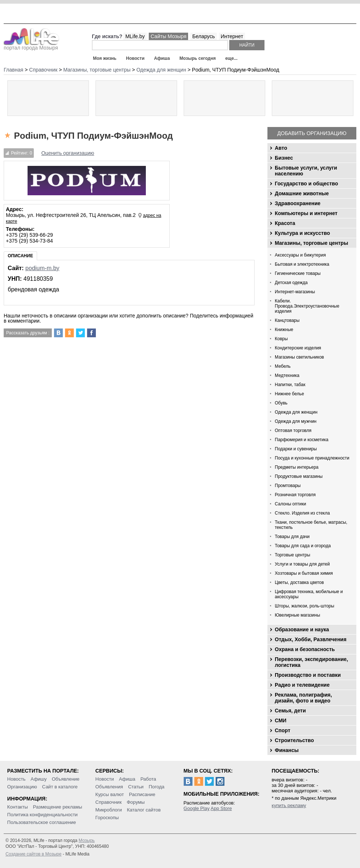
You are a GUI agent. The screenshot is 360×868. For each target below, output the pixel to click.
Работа (148, 779)
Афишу (39, 779)
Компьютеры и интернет (306, 213)
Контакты (18, 807)
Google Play (197, 808)
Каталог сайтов (144, 810)
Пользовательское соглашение (42, 822)
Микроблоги (109, 810)
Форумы (136, 802)
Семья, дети (290, 711)
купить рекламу (289, 805)
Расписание (142, 794)
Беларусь (203, 36)
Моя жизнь (105, 58)
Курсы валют (110, 794)
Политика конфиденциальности (43, 815)
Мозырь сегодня (198, 58)
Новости (135, 58)
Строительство (294, 740)
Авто (281, 148)
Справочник (109, 802)
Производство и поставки (308, 675)
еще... (231, 58)
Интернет (232, 36)
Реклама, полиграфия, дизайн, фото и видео (303, 698)
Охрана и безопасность (305, 649)
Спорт (282, 730)
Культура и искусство (302, 233)
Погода (157, 787)
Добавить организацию (312, 133)
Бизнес (284, 158)
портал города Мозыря (31, 46)
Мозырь (87, 840)
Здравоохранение (298, 203)
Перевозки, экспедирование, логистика (311, 662)
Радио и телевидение (302, 685)
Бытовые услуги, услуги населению (306, 171)
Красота (285, 223)
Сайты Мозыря (168, 36)
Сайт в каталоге (60, 787)
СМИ (281, 720)
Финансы (287, 750)
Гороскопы (107, 818)
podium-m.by (42, 268)
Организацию (22, 787)
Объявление (66, 779)
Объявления (109, 787)
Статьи (136, 787)
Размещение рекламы (58, 807)
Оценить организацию (68, 153)
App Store (221, 808)
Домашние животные (302, 193)
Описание (20, 256)
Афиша (162, 58)
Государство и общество (306, 184)
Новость (17, 779)
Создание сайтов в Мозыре (33, 854)
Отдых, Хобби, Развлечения (311, 639)
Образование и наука (302, 629)
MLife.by (135, 36)
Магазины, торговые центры (312, 243)
